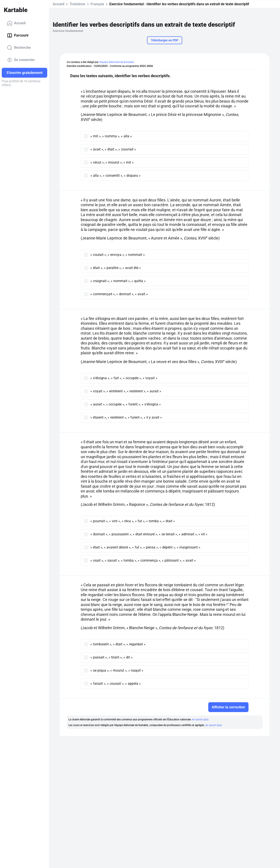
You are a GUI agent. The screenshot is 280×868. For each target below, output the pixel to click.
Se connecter (21, 60)
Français (97, 4)
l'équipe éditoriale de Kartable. (117, 62)
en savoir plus (200, 720)
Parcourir (18, 35)
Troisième (77, 4)
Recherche (19, 48)
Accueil (16, 23)
